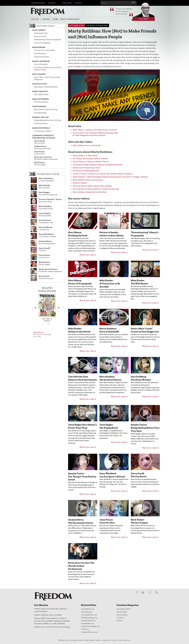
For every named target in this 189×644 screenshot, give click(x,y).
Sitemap (119, 621)
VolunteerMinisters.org (89, 632)
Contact (78, 3)
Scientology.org (87, 612)
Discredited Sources (48, 174)
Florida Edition (122, 612)
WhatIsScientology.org (89, 618)
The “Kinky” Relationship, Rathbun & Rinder (90, 159)
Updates (46, 19)
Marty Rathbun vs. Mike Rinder (85, 156)
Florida (52, 3)
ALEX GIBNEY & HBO (77, 25)
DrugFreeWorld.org (88, 621)
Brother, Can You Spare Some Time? (86, 168)
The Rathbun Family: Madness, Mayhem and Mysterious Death (97, 165)
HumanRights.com (87, 623)
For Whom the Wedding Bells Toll (86, 171)
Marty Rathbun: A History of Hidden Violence (91, 162)
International (38, 3)
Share (55, 19)
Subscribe (67, 3)
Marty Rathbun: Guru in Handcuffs (87, 145)
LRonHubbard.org (88, 609)
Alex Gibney (140, 19)
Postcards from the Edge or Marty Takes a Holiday (92, 186)
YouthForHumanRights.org (90, 626)
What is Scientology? (70, 19)
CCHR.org (85, 629)
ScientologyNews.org (89, 615)
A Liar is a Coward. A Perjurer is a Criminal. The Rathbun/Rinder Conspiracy (103, 174)
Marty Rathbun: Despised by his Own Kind (89, 192)
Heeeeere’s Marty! (80, 183)
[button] (115, 93)
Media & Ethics (122, 615)
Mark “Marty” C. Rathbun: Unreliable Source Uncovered (95, 130)
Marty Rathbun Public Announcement (88, 180)
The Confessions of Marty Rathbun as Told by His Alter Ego (96, 189)
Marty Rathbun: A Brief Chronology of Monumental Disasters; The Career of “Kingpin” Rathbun (110, 177)
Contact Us (120, 618)
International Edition (124, 609)
